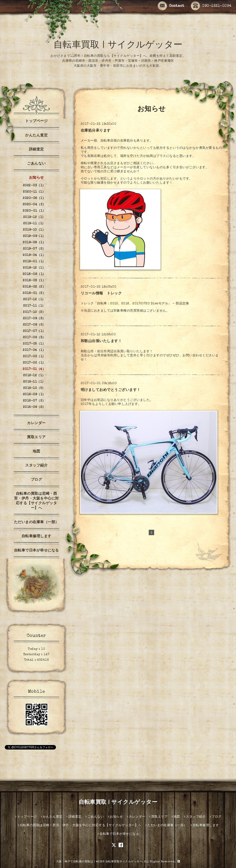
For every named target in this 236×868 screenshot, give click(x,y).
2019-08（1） (34, 243)
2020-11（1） (34, 192)
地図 (36, 452)
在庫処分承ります (96, 131)
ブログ (36, 480)
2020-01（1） (34, 211)
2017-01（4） (34, 369)
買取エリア (36, 438)
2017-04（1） (34, 350)
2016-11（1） (34, 382)
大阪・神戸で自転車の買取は (75, 862)
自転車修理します (36, 537)
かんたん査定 (36, 136)
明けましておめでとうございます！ (111, 390)
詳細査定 (36, 150)
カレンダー (36, 423)
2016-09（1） (34, 395)
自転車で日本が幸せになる (36, 551)
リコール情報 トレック (101, 294)
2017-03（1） (34, 357)
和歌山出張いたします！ (101, 341)
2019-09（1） (34, 236)
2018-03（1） (34, 281)
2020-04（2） (34, 205)
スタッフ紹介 (36, 466)
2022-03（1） (34, 186)
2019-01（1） (34, 262)
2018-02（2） (34, 287)
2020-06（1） (34, 198)
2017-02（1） (34, 363)
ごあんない (36, 164)
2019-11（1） (34, 224)
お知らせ (36, 178)
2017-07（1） (34, 331)
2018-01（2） (34, 293)
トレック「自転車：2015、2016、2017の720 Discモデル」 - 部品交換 (135, 304)
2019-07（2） (34, 249)
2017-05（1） (34, 344)
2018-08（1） (34, 274)
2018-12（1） (34, 268)
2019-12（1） (34, 217)
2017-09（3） (34, 319)
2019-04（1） (34, 255)
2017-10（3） (34, 312)
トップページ (36, 121)
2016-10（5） (34, 388)
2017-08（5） (34, 325)
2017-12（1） (34, 300)
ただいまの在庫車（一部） (36, 523)
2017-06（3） (34, 338)
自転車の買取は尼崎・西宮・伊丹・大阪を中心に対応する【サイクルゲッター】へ (36, 501)
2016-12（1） (34, 376)
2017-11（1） (34, 306)
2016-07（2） (34, 401)
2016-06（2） (34, 407)
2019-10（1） (34, 230)
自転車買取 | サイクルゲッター (118, 46)
